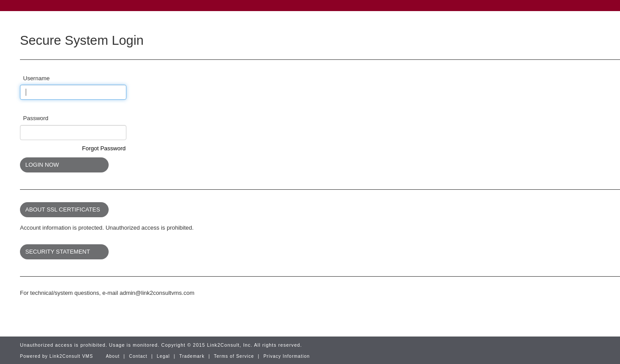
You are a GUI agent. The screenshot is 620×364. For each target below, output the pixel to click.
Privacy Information (287, 356)
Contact (138, 356)
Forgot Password (104, 148)
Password (36, 118)
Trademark (192, 356)
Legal (163, 356)
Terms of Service (234, 356)
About (113, 356)
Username (36, 78)
